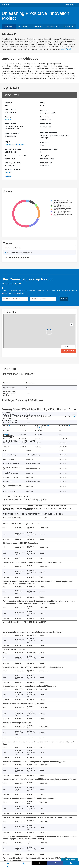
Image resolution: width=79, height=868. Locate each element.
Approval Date (10, 124)
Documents (38, 27)
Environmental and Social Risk (16, 156)
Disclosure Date (46, 117)
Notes (7, 176)
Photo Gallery (69, 27)
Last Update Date (47, 163)
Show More (66, 49)
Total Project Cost (13, 133)
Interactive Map (68, 351)
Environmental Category (49, 149)
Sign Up (64, 299)
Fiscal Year (45, 142)
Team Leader (10, 109)
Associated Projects (13, 169)
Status (43, 103)
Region (8, 142)
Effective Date (46, 124)
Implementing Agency (49, 133)
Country (8, 117)
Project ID (9, 103)
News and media (53, 27)
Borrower (44, 110)
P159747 (8, 172)
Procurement (23, 27)
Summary (9, 27)
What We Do (6, 4)
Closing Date (45, 156)
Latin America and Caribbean (15, 145)
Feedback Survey (70, 860)
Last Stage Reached (13, 163)
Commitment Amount (13, 149)
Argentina (8, 120)
